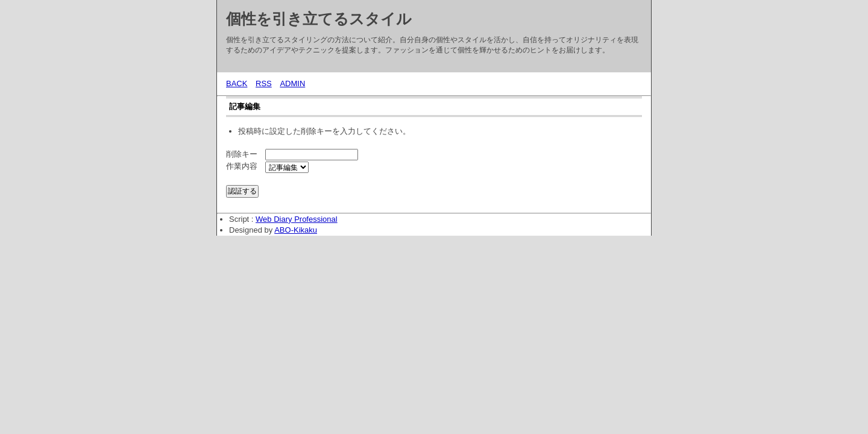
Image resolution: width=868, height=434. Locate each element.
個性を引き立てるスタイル (319, 19)
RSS (264, 83)
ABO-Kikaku (296, 230)
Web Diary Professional (297, 219)
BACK (237, 83)
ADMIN (292, 83)
